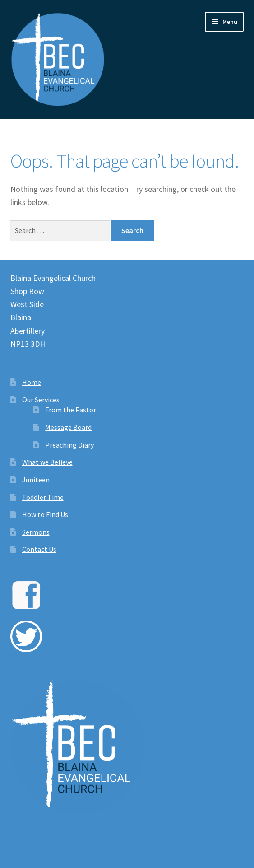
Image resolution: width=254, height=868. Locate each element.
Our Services (41, 400)
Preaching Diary (69, 445)
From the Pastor (71, 410)
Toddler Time (43, 497)
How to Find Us (45, 514)
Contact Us (39, 549)
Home (32, 382)
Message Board (68, 427)
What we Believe (47, 462)
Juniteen (36, 480)
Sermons (36, 532)
